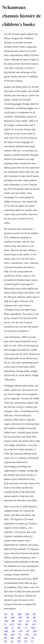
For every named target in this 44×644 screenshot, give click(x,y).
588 (19, 638)
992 (34, 617)
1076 (19, 624)
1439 (13, 634)
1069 (27, 614)
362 (26, 638)
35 (5, 624)
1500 (33, 628)
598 (5, 638)
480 (5, 634)
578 (5, 614)
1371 (35, 634)
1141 (20, 621)
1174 (12, 624)
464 (19, 628)
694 (34, 614)
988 (19, 641)
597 (26, 641)
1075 (34, 624)
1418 (6, 621)
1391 (20, 617)
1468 (6, 628)
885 (27, 624)
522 (12, 641)
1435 (35, 631)
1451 (27, 634)
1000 (19, 614)
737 (26, 628)
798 (13, 631)
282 (5, 641)
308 (5, 617)
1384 (6, 631)
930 (28, 617)
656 (13, 621)
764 (33, 638)
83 (32, 641)
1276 (20, 631)
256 (28, 631)
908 (12, 638)
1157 (35, 621)
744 (12, 614)
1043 (13, 617)
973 (20, 634)
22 (13, 628)
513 (28, 621)
